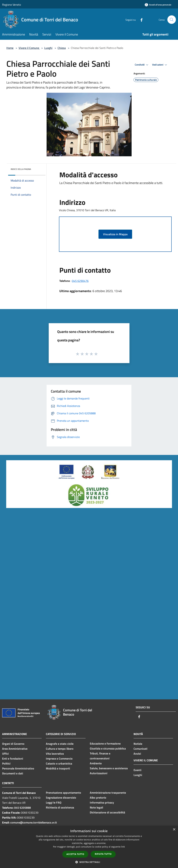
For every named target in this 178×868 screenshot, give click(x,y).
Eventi (137, 770)
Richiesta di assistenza (60, 807)
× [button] (174, 830)
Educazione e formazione (105, 743)
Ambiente (96, 763)
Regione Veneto (12, 5)
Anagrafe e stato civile (60, 744)
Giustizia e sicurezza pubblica (108, 748)
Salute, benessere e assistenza (109, 768)
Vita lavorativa (55, 754)
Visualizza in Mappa (115, 234)
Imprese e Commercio (59, 759)
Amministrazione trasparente (108, 793)
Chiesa (62, 48)
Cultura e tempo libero (60, 749)
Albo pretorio (98, 798)
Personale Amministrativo (18, 768)
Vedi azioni (160, 65)
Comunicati (140, 749)
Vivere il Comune (29, 48)
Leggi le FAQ (54, 802)
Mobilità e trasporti (58, 768)
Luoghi (48, 48)
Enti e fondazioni (13, 759)
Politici (6, 763)
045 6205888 (22, 808)
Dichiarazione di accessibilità (107, 812)
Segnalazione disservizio (61, 798)
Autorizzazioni (99, 773)
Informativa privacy (102, 802)
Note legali (96, 807)
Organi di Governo (13, 744)
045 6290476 (80, 281)
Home (10, 48)
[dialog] (89, 847)
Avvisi (137, 754)
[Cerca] (172, 20)
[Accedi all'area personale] (158, 5)
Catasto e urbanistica (59, 763)
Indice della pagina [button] (21, 169)
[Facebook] (140, 20)
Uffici (5, 754)
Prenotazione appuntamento (63, 793)
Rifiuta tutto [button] (103, 854)
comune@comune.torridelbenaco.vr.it (34, 822)
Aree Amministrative (15, 749)
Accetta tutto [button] (75, 854)
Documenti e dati (13, 773)
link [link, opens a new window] (123, 847)
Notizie (138, 744)
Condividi (142, 65)
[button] (89, 862)
